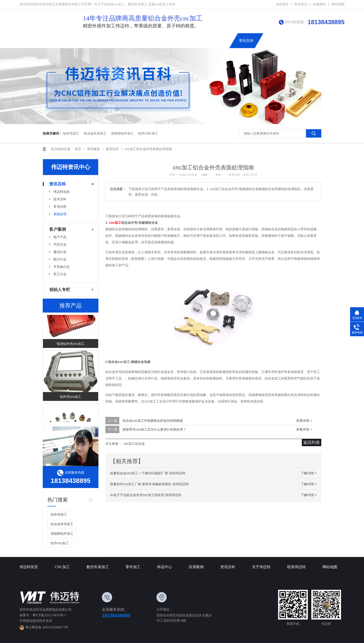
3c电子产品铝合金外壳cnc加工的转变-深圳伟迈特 (146, 495)
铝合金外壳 (193, 41)
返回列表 (312, 442)
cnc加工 (115, 223)
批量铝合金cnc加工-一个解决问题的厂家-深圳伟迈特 (148, 473)
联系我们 (301, 4)
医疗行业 (60, 259)
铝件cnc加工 (148, 133)
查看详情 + (304, 421)
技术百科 (60, 199)
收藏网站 (319, 4)
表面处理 (60, 214)
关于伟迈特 (274, 41)
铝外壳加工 (71, 133)
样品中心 (165, 567)
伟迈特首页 (80, 41)
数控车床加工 (137, 41)
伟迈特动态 (62, 192)
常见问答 (60, 207)
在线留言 (282, 4)
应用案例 (221, 41)
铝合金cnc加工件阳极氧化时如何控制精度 (153, 421)
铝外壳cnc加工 (71, 397)
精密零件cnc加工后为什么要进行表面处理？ (154, 429)
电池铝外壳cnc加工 (71, 344)
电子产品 (60, 237)
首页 (78, 149)
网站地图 (338, 4)
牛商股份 (26, 621)
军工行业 (60, 274)
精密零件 (166, 41)
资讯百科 (246, 41)
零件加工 (133, 567)
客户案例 (58, 229)
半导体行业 (62, 267)
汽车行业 (60, 244)
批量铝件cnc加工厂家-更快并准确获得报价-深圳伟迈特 (149, 484)
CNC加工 (107, 41)
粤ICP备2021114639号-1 (49, 615)
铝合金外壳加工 (95, 133)
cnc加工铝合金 (188, 175)
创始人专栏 (332, 41)
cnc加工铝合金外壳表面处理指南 (148, 149)
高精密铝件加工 (122, 133)
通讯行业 (60, 252)
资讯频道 (94, 149)
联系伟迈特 (303, 41)
